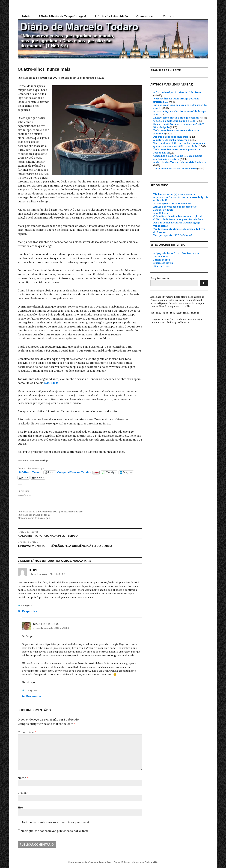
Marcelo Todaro (73, 512)
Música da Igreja (163, 263)
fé (36, 518)
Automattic (151, 862)
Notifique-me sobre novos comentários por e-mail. (55, 822)
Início (26, 16)
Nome (23, 778)
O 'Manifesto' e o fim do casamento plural (177, 216)
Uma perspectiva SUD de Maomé (173, 235)
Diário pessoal (41, 515)
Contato (169, 16)
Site (20, 807)
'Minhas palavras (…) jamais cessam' (174, 194)
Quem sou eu (145, 16)
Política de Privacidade (111, 16)
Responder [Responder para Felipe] (30, 611)
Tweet (36, 472)
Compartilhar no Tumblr (74, 472)
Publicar (25, 472)
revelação (44, 518)
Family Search (162, 260)
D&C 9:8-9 (51, 383)
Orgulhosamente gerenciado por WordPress (94, 862)
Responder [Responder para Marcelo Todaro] (34, 696)
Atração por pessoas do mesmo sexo (175, 207)
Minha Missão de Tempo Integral (63, 16)
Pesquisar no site (160, 278)
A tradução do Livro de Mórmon (172, 204)
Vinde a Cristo (162, 266)
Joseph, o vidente (163, 210)
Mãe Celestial (161, 213)
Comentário (27, 732)
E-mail (23, 793)
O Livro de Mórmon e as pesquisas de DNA (178, 219)
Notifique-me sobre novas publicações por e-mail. (55, 831)
